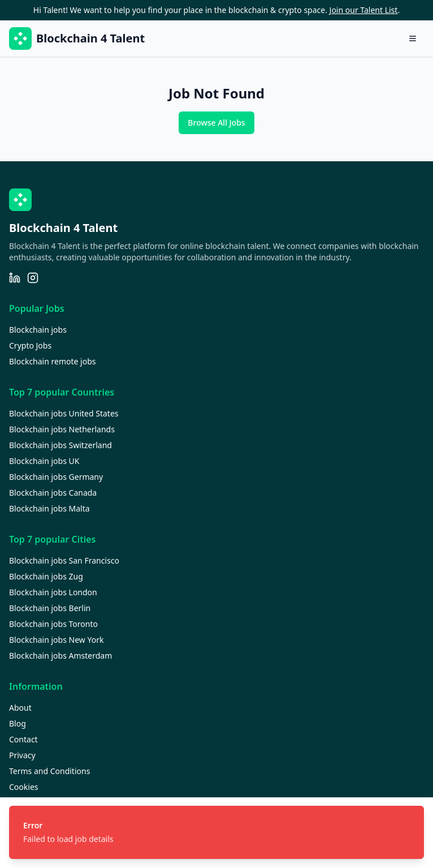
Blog (18, 723)
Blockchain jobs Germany (56, 477)
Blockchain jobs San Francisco (64, 560)
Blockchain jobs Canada (53, 493)
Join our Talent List (364, 10)
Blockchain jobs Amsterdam (60, 656)
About (20, 708)
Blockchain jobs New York (56, 640)
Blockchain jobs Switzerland (60, 445)
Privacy (22, 755)
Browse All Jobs (216, 123)
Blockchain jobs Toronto (53, 624)
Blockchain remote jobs (52, 361)
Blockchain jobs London (53, 592)
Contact (23, 739)
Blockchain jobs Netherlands (62, 429)
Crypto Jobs (30, 345)
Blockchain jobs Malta (49, 508)
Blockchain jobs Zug (46, 576)
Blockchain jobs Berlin (50, 608)
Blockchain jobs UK (44, 461)
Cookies (23, 787)
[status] (216, 832)
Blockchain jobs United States (64, 413)
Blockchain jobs (38, 330)
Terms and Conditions (49, 771)
